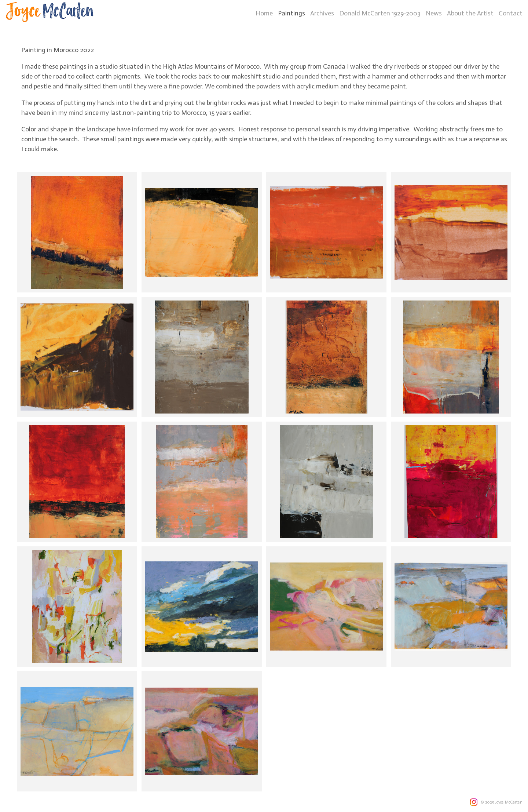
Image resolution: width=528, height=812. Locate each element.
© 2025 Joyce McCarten (501, 802)
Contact (511, 13)
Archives (322, 13)
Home (264, 13)
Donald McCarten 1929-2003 (380, 13)
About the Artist (470, 13)
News (434, 13)
